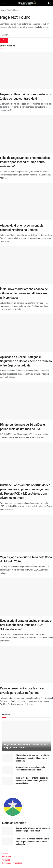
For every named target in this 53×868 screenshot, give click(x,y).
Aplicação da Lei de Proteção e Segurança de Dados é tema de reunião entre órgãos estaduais (26, 361)
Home (2, 10)
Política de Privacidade (12, 863)
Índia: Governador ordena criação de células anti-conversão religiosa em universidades (24, 293)
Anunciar (6, 860)
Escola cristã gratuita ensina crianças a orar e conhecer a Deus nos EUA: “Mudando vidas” (26, 625)
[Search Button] (4, 40)
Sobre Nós (7, 857)
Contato (6, 854)
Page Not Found (13, 10)
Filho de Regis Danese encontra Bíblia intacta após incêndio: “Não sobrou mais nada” (25, 162)
